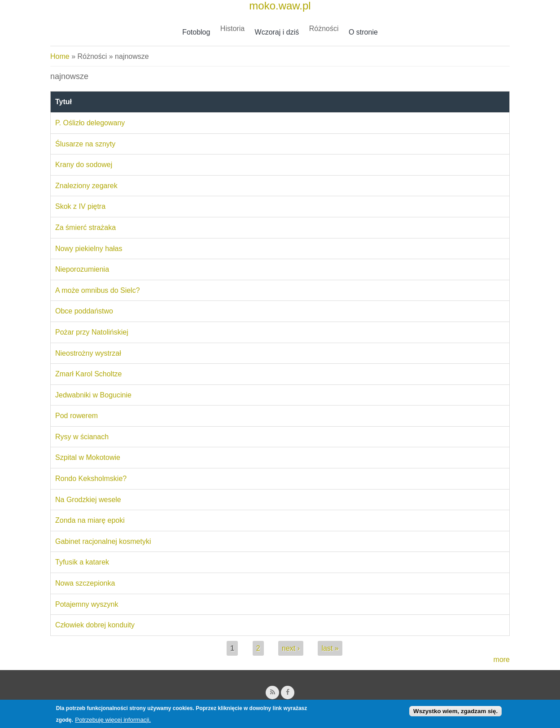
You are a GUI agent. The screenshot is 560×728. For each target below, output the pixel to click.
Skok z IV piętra (80, 206)
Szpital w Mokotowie (88, 457)
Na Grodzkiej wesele (88, 500)
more (502, 660)
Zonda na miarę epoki (90, 520)
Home (60, 56)
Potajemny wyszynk (87, 604)
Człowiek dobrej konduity (95, 625)
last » (330, 648)
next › (291, 648)
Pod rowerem (77, 416)
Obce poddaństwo (84, 311)
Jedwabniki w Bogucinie (93, 395)
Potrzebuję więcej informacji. (113, 722)
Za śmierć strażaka (85, 227)
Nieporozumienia (82, 269)
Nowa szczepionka (85, 583)
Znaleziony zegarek (86, 186)
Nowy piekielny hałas (89, 249)
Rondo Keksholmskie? (91, 479)
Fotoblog (196, 32)
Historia (232, 29)
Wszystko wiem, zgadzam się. (455, 713)
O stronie (363, 32)
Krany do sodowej (84, 165)
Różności (324, 29)
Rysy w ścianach (82, 437)
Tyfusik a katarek (82, 562)
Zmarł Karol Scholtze (89, 374)
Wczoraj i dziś (277, 32)
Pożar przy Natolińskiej (92, 332)
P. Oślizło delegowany (90, 123)
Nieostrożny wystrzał (88, 353)
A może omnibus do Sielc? (98, 290)
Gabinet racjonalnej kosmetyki (103, 541)
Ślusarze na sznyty (85, 144)
